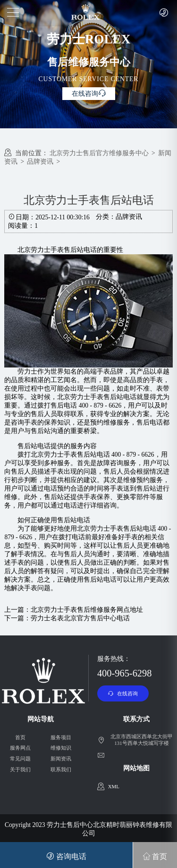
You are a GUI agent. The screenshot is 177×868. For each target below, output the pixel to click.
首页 (20, 737)
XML (114, 786)
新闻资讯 (61, 759)
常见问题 (20, 759)
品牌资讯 (40, 162)
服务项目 (61, 737)
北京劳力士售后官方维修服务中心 (99, 153)
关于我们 (20, 769)
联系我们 (61, 769)
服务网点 (20, 748)
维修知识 (61, 748)
